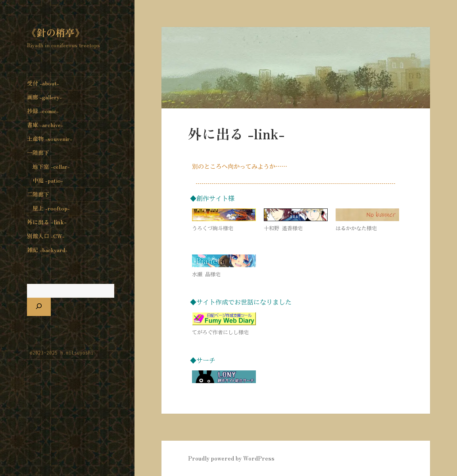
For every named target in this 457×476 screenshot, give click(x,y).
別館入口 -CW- (46, 236)
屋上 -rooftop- (51, 208)
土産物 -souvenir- (50, 139)
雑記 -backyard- (47, 250)
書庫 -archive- (45, 125)
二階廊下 (38, 194)
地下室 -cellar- (51, 166)
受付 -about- (43, 83)
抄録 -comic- (43, 111)
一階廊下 (38, 152)
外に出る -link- (47, 222)
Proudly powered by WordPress (231, 458)
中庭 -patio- (48, 180)
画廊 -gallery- (44, 97)
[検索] (39, 307)
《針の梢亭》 (56, 32)
